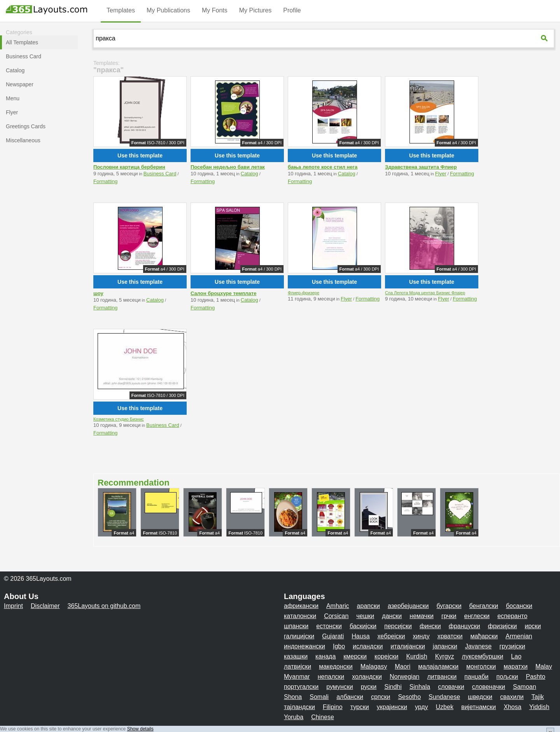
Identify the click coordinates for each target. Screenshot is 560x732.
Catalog (249, 174)
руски (369, 687)
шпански (296, 626)
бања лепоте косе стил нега (323, 167)
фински (430, 626)
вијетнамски (479, 707)
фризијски (503, 626)
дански (392, 616)
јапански (445, 646)
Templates (121, 10)
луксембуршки (483, 656)
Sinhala (420, 687)
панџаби (476, 677)
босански (519, 606)
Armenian (519, 636)
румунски (340, 687)
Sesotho (409, 697)
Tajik (537, 697)
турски (360, 707)
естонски (329, 626)
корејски (386, 656)
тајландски (299, 707)
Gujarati (333, 636)
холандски (367, 677)
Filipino (333, 707)
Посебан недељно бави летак (228, 167)
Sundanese (444, 697)
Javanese (479, 646)
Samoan (525, 687)
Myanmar (297, 677)
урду (422, 707)
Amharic (338, 606)
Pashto (535, 677)
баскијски (363, 626)
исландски (368, 646)
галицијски (299, 636)
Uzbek (445, 707)
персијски (398, 626)
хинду (421, 636)
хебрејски (391, 636)
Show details (140, 729)
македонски (336, 666)
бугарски (449, 606)
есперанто (512, 616)
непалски (331, 677)
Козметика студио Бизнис (119, 419)
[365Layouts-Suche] (545, 38)
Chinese (323, 717)
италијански (408, 646)
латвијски (297, 666)
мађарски (484, 636)
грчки (449, 616)
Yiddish (539, 707)
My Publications (168, 10)
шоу (98, 293)
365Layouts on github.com (104, 606)
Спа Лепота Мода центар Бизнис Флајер (425, 293)
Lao (516, 656)
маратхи (516, 666)
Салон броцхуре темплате (223, 293)
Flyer (441, 174)
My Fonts (215, 10)
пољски (507, 677)
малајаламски (438, 666)
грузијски (512, 646)
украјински (392, 707)
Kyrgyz (445, 656)
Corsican (336, 616)
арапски (368, 606)
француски (465, 626)
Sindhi (393, 687)
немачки (422, 616)
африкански (301, 606)
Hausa (360, 636)
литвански (442, 677)
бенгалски (484, 606)
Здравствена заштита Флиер (421, 167)
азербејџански (408, 606)
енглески (477, 616)
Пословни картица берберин (129, 167)
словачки (451, 687)
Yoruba (294, 717)
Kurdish (416, 656)
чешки (365, 616)
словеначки (489, 687)
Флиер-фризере (304, 293)
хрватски (450, 636)
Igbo (339, 646)
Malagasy (374, 666)
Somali (319, 697)
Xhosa (512, 707)
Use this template (140, 155)
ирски (533, 626)
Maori (402, 666)
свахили (512, 697)
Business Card (160, 174)
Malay (544, 666)
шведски (480, 697)
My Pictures (255, 10)
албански (350, 697)
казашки (296, 656)
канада (325, 656)
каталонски (300, 616)
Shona (293, 697)
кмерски (355, 656)
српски (381, 697)
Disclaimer (45, 606)
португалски (301, 687)
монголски (481, 666)
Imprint (13, 606)
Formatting (105, 181)
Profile (292, 10)
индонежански (304, 646)
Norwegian (404, 677)
